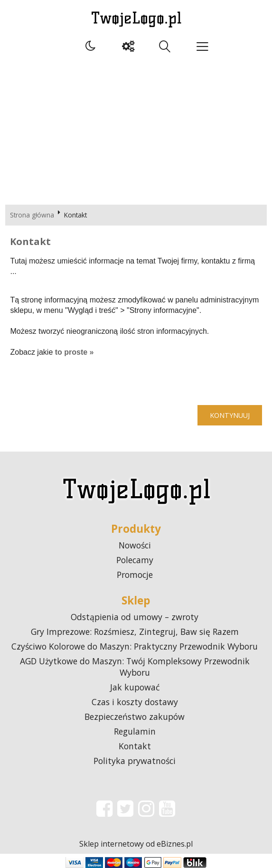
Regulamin (135, 731)
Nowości (135, 545)
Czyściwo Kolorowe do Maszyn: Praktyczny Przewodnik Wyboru (135, 646)
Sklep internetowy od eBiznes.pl (136, 844)
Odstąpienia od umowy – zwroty (135, 617)
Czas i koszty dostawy (135, 702)
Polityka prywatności (135, 761)
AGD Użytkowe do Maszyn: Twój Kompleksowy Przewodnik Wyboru (135, 667)
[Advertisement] (136, 129)
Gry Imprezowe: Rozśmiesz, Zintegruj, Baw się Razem (135, 632)
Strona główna (32, 215)
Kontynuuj (230, 415)
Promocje (135, 575)
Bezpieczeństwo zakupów (135, 717)
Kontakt (135, 746)
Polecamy (135, 560)
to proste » (75, 352)
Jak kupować (135, 687)
